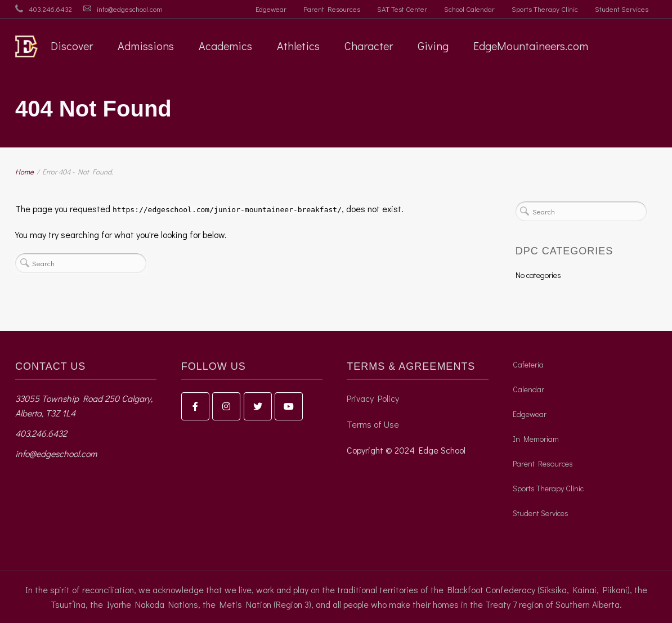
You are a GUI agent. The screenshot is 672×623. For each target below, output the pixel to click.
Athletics (298, 46)
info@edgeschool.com (130, 9)
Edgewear (271, 9)
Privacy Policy (373, 398)
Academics (225, 46)
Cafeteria (528, 364)
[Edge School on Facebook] (195, 406)
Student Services (622, 9)
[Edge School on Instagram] (226, 406)
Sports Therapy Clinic (545, 9)
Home (24, 171)
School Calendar (469, 9)
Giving (433, 46)
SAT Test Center (402, 9)
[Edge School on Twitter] (258, 406)
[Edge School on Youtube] (289, 406)
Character (369, 46)
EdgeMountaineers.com (531, 46)
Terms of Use (373, 424)
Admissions (146, 46)
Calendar (528, 389)
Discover (72, 46)
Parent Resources (332, 9)
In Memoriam (536, 439)
